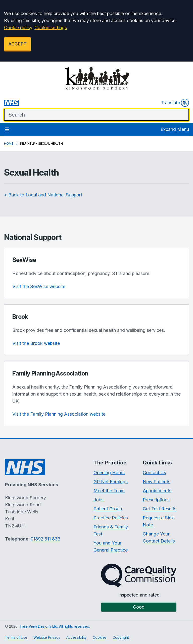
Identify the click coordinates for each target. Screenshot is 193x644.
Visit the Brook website (36, 343)
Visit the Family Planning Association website (59, 414)
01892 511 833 (45, 539)
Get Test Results (160, 509)
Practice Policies (111, 518)
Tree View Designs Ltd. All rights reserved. (55, 626)
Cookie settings (51, 28)
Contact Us (154, 473)
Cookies (100, 637)
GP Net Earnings (111, 482)
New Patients (157, 482)
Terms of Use (16, 637)
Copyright (121, 637)
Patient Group (108, 509)
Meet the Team (109, 491)
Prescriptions (156, 500)
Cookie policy (18, 28)
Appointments (157, 491)
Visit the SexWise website (39, 286)
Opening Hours (109, 473)
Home (9, 144)
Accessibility (77, 637)
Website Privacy (47, 637)
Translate (175, 103)
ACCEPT (17, 44)
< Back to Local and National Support (43, 195)
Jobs (99, 500)
